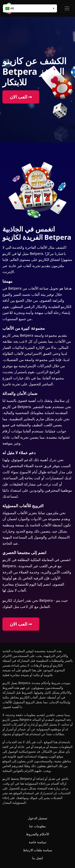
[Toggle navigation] (67, 8)
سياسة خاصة (37, 842)
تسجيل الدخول (37, 818)
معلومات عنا (37, 826)
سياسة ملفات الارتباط (37, 850)
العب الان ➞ (21, 97)
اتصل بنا (37, 858)
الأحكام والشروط (37, 834)
